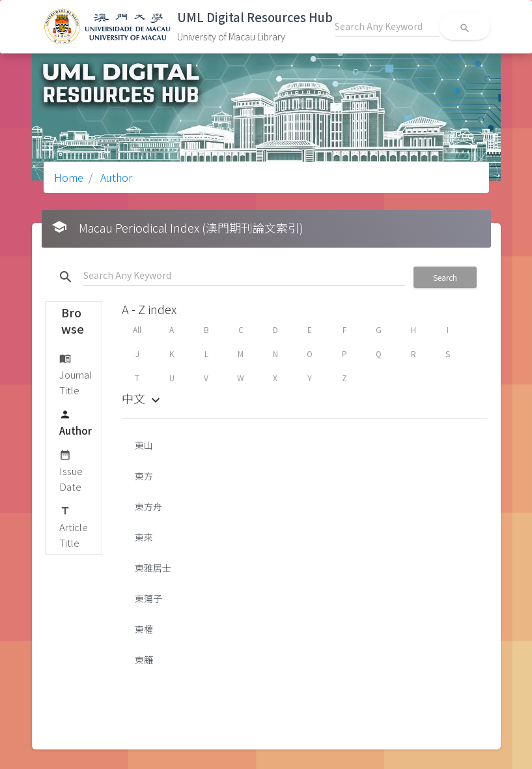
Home (69, 177)
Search (445, 277)
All (137, 329)
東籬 (144, 660)
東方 (144, 476)
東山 (144, 445)
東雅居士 (153, 568)
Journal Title (76, 374)
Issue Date (71, 470)
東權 (144, 629)
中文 (143, 398)
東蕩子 (148, 598)
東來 (144, 537)
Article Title (74, 526)
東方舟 (148, 506)
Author (115, 177)
